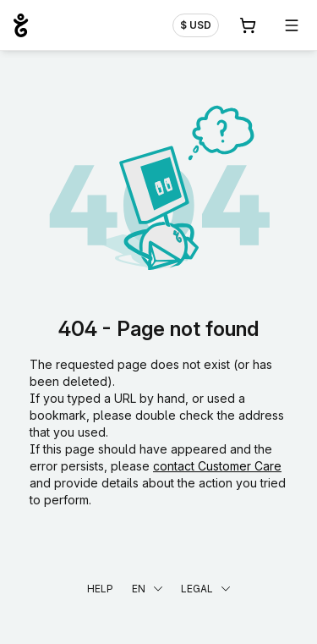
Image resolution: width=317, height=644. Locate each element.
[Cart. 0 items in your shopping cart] (248, 25)
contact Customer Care (217, 466)
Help (100, 589)
